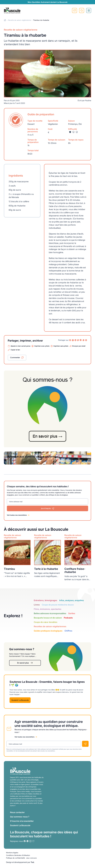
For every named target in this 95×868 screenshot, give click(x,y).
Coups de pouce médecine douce (58, 605)
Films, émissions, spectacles (48, 609)
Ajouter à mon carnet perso (21, 346)
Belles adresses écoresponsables (50, 613)
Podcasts (68, 618)
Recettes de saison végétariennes (50, 626)
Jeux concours (31, 858)
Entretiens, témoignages (46, 600)
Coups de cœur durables (46, 622)
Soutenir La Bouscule (20, 700)
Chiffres (68, 631)
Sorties (72, 613)
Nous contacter (17, 812)
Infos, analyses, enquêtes (72, 600)
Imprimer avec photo (42, 346)
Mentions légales (12, 853)
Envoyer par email (79, 346)
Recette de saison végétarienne (20, 20)
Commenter (15, 357)
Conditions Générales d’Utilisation (18, 855)
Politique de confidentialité (16, 858)
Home (5, 20)
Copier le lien (15, 350)
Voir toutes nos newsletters (17, 515)
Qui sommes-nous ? (20, 817)
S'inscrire (74, 10)
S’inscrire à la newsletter (22, 821)
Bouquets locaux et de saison (48, 618)
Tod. (33, 862)
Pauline (88, 100)
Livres (37, 605)
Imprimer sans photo (61, 346)
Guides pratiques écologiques (48, 631)
